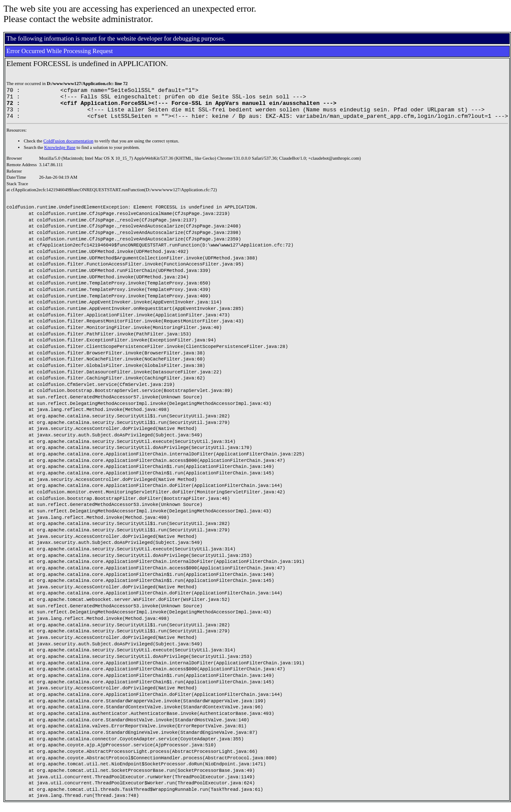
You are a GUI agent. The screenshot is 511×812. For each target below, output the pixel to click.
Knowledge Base (60, 154)
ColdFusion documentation (69, 147)
